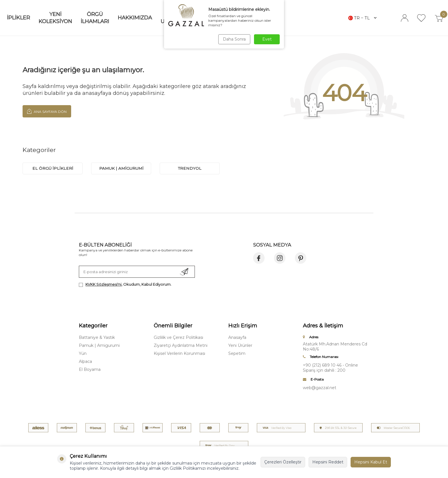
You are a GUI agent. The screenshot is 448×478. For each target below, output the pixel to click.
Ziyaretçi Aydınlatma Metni (181, 345)
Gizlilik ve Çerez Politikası (178, 337)
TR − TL (362, 18)
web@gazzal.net (320, 388)
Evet (267, 39)
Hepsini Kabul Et (371, 462)
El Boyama (90, 369)
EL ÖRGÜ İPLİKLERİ (53, 168)
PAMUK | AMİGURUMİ (121, 168)
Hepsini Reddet (328, 462)
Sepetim (237, 353)
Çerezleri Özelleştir (283, 462)
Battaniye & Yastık (97, 337)
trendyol (190, 168)
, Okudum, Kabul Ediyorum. (125, 284)
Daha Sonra (234, 39)
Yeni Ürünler (240, 345)
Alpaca (85, 361)
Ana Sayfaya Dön (47, 111)
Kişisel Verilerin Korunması (179, 353)
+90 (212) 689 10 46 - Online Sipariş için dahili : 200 (330, 368)
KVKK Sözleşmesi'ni (103, 284)
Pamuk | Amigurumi (99, 345)
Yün (83, 353)
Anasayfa (237, 337)
